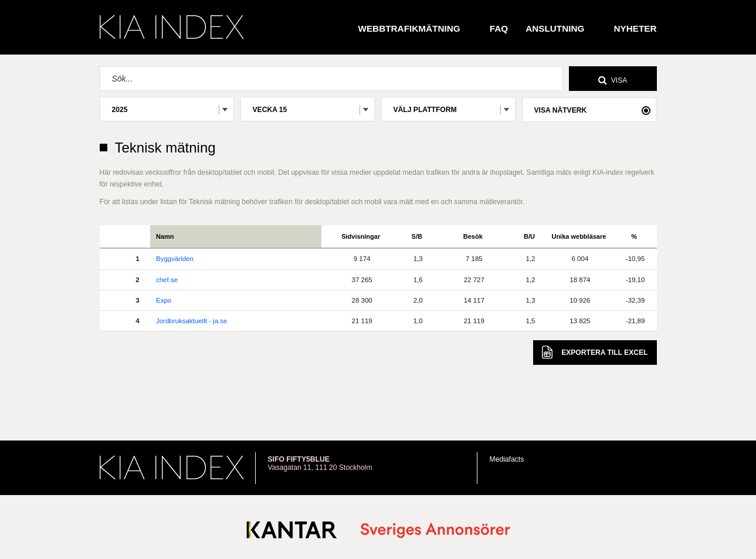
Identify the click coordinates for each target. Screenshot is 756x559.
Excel (595, 352)
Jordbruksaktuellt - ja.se (191, 321)
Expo (164, 300)
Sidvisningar (361, 236)
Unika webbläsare (579, 236)
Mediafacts (507, 459)
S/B (417, 236)
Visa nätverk (561, 110)
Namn (165, 236)
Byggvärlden (175, 259)
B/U (529, 236)
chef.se (167, 280)
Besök (473, 236)
